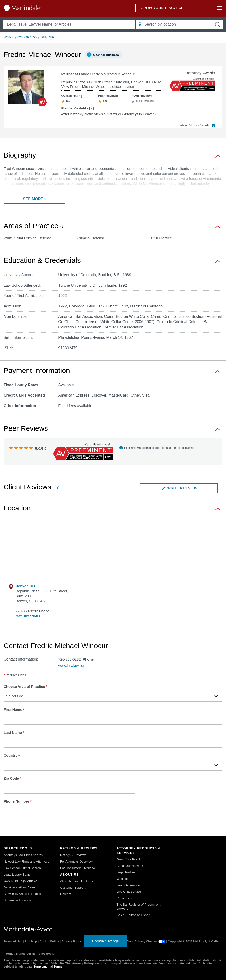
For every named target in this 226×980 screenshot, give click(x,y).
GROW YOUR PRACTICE (162, 8)
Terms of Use (13, 942)
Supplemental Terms (48, 967)
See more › (34, 199)
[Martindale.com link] (28, 929)
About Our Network (130, 866)
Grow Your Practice (130, 859)
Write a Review (180, 488)
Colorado (27, 37)
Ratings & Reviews (73, 855)
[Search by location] (179, 24)
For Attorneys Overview (76, 862)
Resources (124, 898)
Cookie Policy (49, 942)
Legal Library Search (18, 874)
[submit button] (217, 24)
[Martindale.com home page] (22, 8)
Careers (66, 894)
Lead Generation (128, 885)
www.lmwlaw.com (72, 665)
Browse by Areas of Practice (23, 894)
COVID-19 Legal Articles (20, 881)
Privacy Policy (72, 942)
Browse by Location (17, 900)
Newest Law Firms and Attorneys (26, 862)
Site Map (31, 942)
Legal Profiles (126, 872)
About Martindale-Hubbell (78, 881)
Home (9, 37)
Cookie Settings (105, 941)
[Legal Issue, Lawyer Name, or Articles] (69, 24)
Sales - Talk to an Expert (134, 915)
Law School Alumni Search (22, 868)
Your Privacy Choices (146, 942)
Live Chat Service (129, 892)
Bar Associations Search (20, 887)
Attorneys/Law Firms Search (23, 855)
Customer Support (73, 888)
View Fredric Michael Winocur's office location (98, 86)
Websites (123, 879)
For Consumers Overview (78, 868)
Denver (47, 37)
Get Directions (28, 616)
